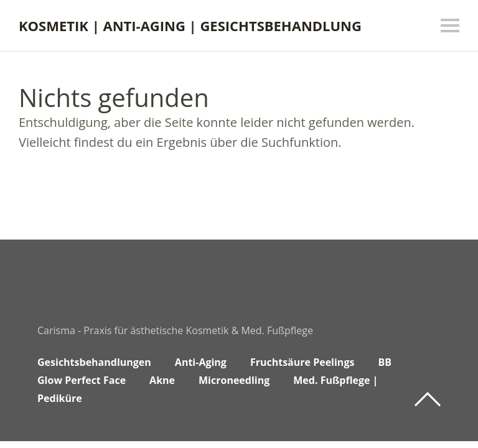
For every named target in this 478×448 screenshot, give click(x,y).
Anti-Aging (201, 362)
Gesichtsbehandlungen (94, 362)
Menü (450, 26)
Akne (162, 380)
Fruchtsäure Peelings (302, 362)
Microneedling (234, 380)
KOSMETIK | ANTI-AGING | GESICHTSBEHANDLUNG (190, 26)
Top (428, 399)
